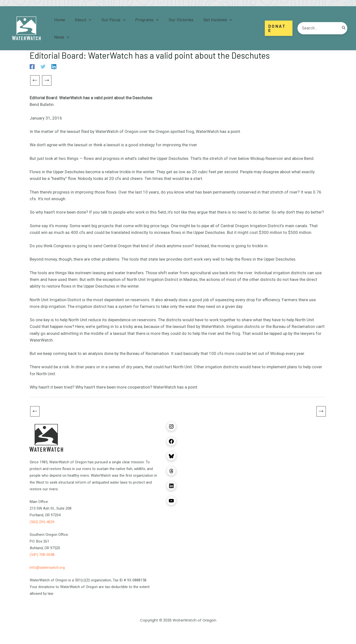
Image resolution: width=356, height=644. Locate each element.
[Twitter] (43, 67)
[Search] (344, 28)
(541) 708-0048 (42, 555)
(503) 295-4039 (42, 522)
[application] (91, 28)
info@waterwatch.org (47, 568)
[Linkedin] (54, 67)
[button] (278, 28)
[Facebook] (32, 67)
